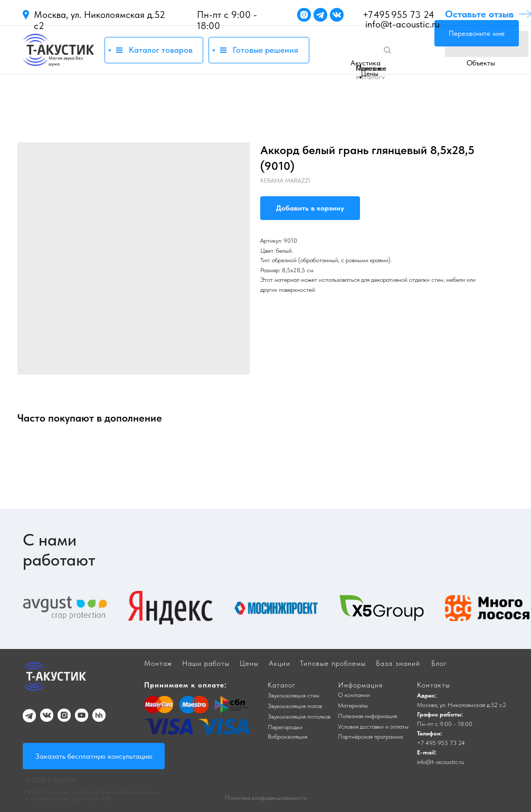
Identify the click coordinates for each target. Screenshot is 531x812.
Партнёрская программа (370, 737)
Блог (439, 663)
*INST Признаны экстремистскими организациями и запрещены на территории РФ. (92, 795)
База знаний (398, 663)
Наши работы (206, 663)
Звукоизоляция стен (293, 695)
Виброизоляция (287, 737)
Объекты (481, 63)
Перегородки (285, 727)
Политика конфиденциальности (266, 798)
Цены (370, 73)
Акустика (366, 63)
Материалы (353, 705)
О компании (354, 695)
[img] (58, 50)
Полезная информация (367, 716)
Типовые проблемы (333, 663)
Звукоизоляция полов (295, 706)
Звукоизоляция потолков (299, 717)
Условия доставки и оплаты (373, 727)
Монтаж (369, 68)
